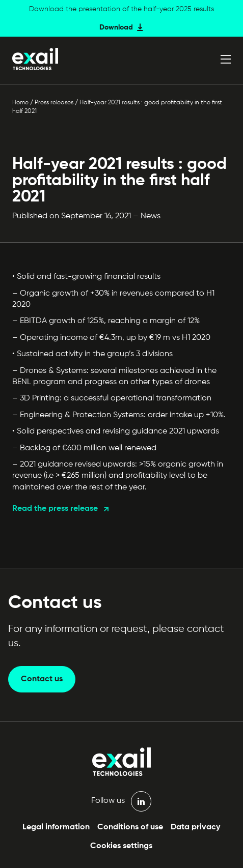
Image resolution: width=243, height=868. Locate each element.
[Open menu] (226, 59)
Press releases (54, 103)
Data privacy (195, 827)
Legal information (56, 827)
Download (116, 27)
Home (20, 103)
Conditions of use (130, 827)
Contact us (42, 679)
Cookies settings (121, 846)
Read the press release (55, 509)
